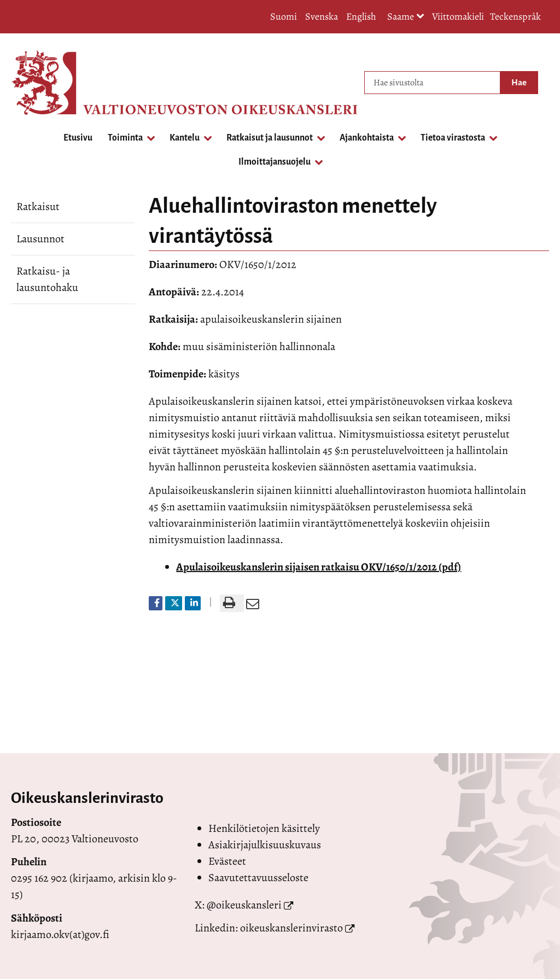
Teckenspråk (515, 16)
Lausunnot (40, 239)
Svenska (322, 16)
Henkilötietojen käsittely (264, 828)
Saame (406, 17)
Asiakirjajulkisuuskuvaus (265, 845)
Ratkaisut (38, 206)
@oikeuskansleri (244, 905)
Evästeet (227, 861)
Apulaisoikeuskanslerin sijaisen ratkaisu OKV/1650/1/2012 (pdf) (319, 567)
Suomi (284, 16)
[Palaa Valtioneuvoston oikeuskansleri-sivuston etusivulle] (55, 83)
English (361, 16)
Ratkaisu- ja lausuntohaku (47, 279)
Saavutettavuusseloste (258, 878)
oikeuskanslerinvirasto (291, 928)
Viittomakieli (458, 16)
